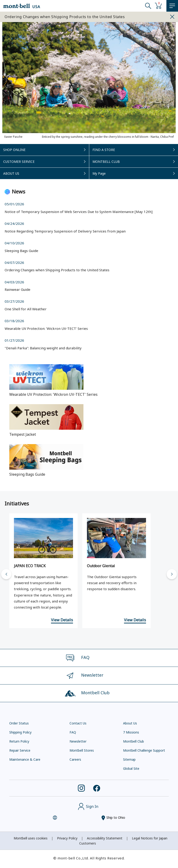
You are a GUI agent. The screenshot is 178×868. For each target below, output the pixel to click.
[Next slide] (172, 574)
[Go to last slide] (6, 574)
